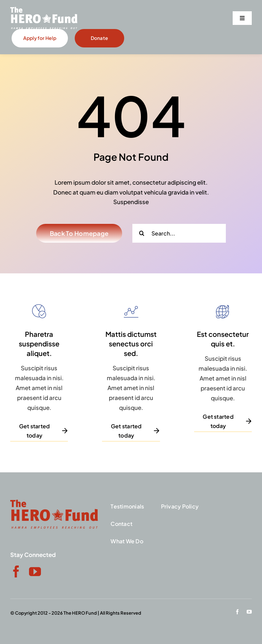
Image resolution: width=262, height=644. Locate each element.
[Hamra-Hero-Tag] (44, 10)
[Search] (142, 233)
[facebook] (16, 571)
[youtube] (35, 571)
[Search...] (179, 233)
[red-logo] (54, 502)
